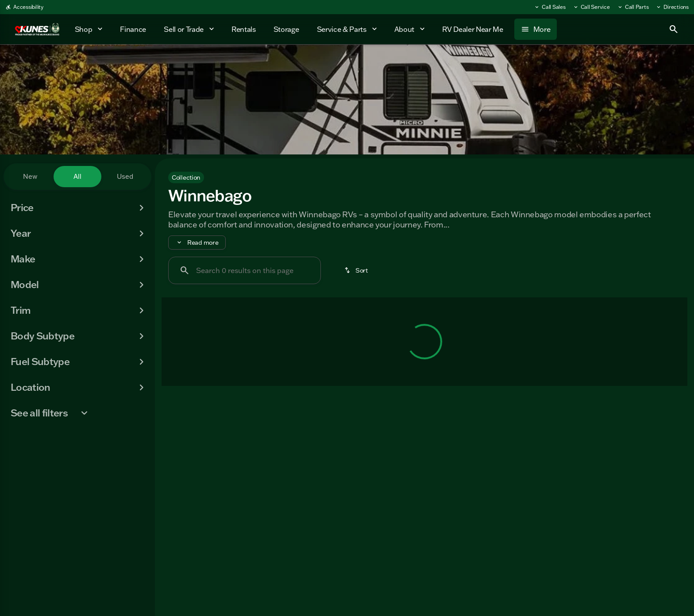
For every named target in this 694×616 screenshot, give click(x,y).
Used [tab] (125, 176)
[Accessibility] (24, 7)
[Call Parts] (633, 7)
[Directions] (672, 7)
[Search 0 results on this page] (245, 270)
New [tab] (30, 176)
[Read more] (197, 243)
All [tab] (77, 176)
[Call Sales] (550, 7)
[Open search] (674, 29)
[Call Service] (591, 7)
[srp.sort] (356, 270)
